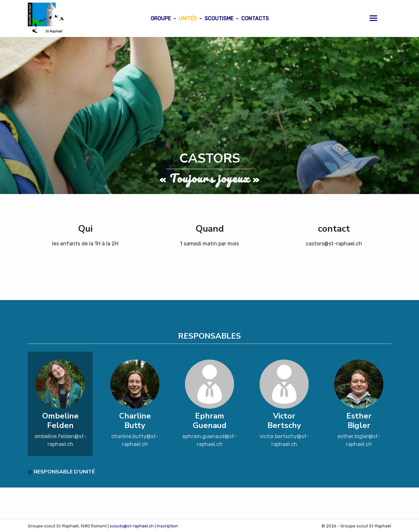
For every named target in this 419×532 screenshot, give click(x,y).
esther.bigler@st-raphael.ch (359, 440)
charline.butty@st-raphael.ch (135, 440)
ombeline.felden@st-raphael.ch (60, 440)
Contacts (255, 18)
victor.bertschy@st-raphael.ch (284, 440)
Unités (188, 18)
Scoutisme (219, 18)
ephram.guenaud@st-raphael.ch (209, 440)
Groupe (161, 18)
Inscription (167, 526)
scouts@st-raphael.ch (132, 526)
